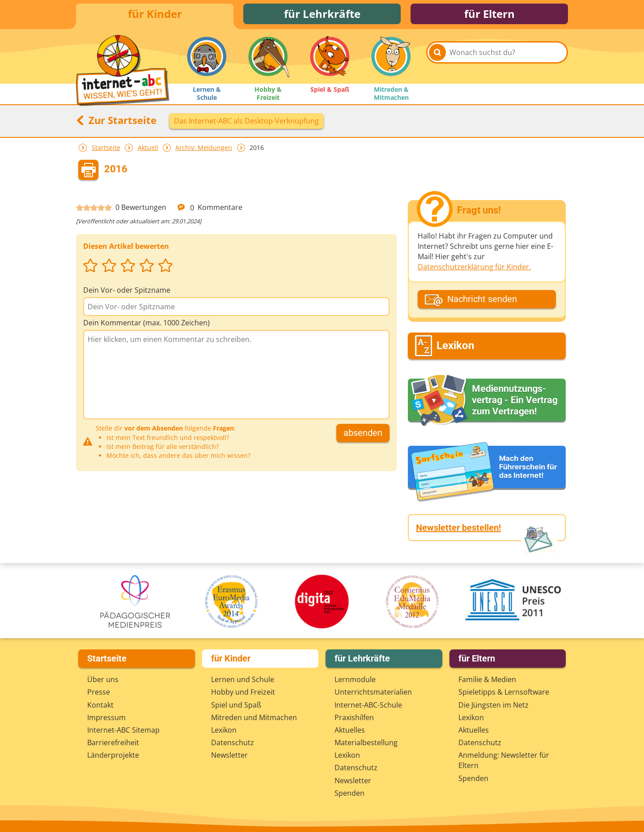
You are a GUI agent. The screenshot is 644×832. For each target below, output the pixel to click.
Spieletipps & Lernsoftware (504, 692)
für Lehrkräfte (322, 15)
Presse (99, 692)
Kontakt (100, 705)
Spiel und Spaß (236, 705)
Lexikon (224, 730)
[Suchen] (437, 59)
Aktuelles (350, 730)
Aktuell (148, 149)
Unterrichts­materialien (373, 692)
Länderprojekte (113, 755)
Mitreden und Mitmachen (254, 717)
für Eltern (489, 15)
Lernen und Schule (243, 679)
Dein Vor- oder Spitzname (127, 292)
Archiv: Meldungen (204, 149)
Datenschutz (233, 742)
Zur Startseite (116, 122)
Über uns (103, 679)
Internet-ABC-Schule (368, 705)
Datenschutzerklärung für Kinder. (474, 269)
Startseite (106, 149)
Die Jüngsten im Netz (494, 705)
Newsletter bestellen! (458, 529)
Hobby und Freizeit (243, 692)
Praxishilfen (354, 717)
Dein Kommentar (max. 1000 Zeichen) (146, 324)
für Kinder (155, 15)
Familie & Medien (487, 679)
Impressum (106, 717)
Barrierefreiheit (113, 742)
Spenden (350, 793)
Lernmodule (355, 679)
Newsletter (229, 755)
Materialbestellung (366, 742)
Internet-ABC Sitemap (123, 730)
